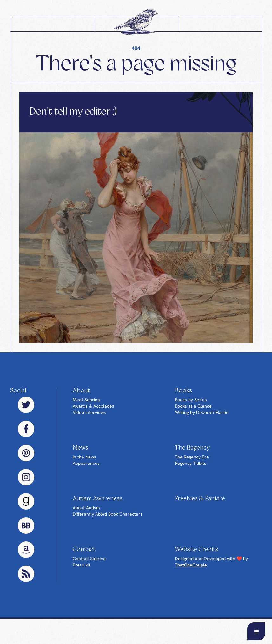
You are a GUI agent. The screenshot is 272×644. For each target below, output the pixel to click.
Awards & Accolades (93, 406)
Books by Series (191, 400)
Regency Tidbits (191, 463)
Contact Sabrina (89, 559)
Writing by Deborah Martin (202, 412)
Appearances (86, 463)
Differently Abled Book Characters (108, 514)
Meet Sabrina (86, 400)
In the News (84, 457)
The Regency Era (192, 457)
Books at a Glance (193, 406)
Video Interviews (89, 412)
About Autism (86, 508)
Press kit (81, 565)
